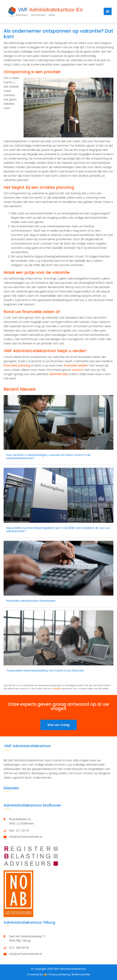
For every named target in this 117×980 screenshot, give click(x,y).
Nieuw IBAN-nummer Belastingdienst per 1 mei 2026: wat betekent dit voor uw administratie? (58, 529)
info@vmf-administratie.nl (26, 837)
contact (77, 370)
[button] (58, 725)
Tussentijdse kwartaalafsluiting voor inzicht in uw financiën (45, 670)
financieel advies (75, 366)
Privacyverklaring (59, 974)
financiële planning (17, 366)
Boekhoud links (81, 974)
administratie (58, 374)
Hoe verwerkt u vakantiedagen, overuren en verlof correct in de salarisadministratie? (48, 456)
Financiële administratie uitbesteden (31, 601)
